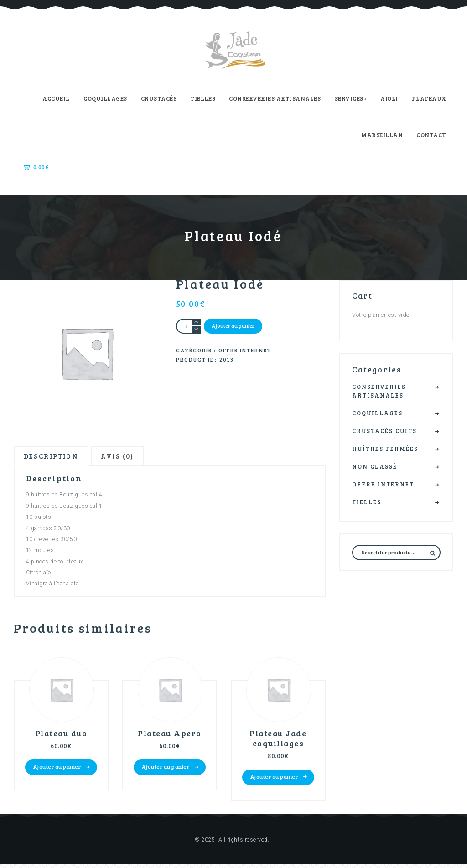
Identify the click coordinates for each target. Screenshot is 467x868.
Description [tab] (55, 457)
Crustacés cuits (387, 432)
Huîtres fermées (388, 449)
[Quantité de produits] (189, 326)
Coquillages (379, 413)
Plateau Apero (170, 736)
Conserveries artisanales (381, 391)
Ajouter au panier (234, 326)
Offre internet (245, 351)
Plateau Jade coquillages (278, 741)
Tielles (368, 504)
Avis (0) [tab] (128, 457)
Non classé (376, 468)
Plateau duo (61, 736)
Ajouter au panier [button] (57, 770)
